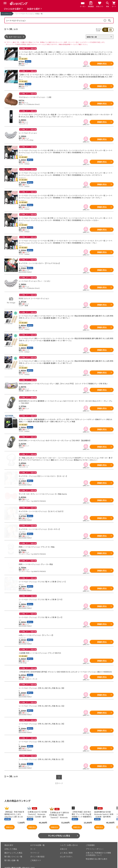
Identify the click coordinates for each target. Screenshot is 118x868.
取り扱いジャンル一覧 (13, 851)
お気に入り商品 (11, 843)
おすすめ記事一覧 (37, 839)
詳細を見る (102, 64)
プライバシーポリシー (95, 843)
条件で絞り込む (15, 37)
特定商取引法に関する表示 (97, 853)
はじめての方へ (66, 851)
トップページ (6, 14)
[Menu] (5, 3)
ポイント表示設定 (37, 851)
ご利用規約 (90, 839)
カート (33, 843)
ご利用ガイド (36, 855)
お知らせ (64, 843)
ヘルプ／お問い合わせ (69, 839)
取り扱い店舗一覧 (12, 855)
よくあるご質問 (66, 847)
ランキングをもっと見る (59, 830)
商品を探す (9, 839)
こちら (32, 862)
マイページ (35, 847)
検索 (110, 20)
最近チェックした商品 (13, 847)
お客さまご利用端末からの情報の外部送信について (98, 848)
